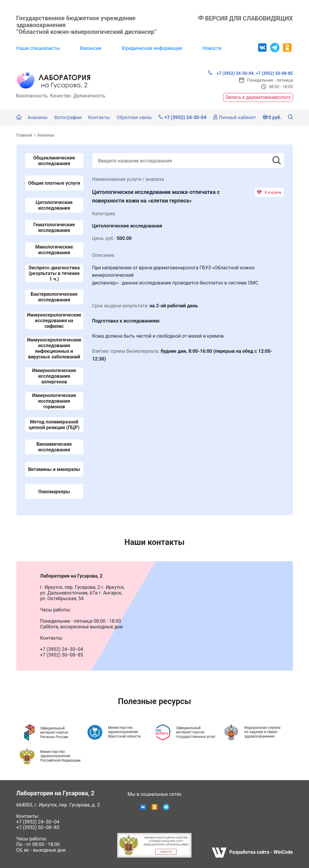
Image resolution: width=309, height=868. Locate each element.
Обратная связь (134, 117)
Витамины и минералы (54, 469)
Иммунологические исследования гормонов (54, 401)
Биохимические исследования (54, 447)
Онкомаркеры (54, 492)
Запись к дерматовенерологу (258, 97)
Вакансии (91, 48)
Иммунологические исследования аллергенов (54, 376)
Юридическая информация (152, 48)
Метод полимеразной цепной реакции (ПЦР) (54, 425)
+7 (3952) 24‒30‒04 (38, 822)
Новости (212, 48)
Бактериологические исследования (54, 297)
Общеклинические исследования (54, 161)
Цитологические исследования (54, 205)
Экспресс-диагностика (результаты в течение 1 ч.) (54, 273)
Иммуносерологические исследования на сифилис (54, 321)
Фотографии (68, 117)
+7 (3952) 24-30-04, (231, 73)
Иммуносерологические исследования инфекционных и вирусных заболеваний (54, 348)
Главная (24, 135)
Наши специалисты (38, 48)
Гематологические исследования (54, 227)
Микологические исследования (54, 250)
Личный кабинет (235, 117)
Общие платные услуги (54, 183)
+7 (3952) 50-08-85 (275, 73)
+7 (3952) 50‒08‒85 (38, 827)
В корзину (269, 192)
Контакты (99, 117)
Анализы (38, 117)
